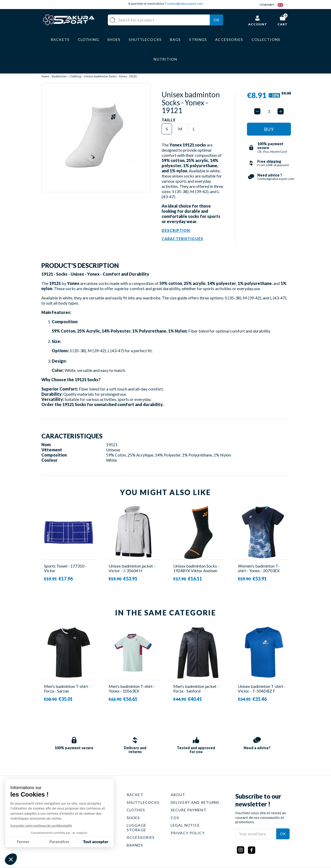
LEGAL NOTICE (185, 825)
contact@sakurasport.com (185, 3)
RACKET (135, 795)
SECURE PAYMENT (189, 810)
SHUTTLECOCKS (143, 802)
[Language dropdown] (284, 5)
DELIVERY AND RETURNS (195, 802)
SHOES (133, 818)
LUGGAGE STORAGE (137, 827)
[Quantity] (269, 111)
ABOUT (178, 795)
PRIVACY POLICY (188, 833)
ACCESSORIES (141, 837)
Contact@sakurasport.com (65, 829)
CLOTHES (136, 810)
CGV (175, 818)
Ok (216, 20)
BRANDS (135, 845)
